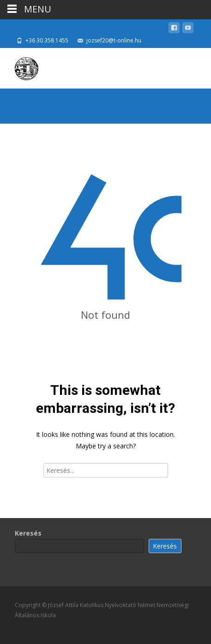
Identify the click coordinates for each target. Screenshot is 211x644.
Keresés (28, 533)
